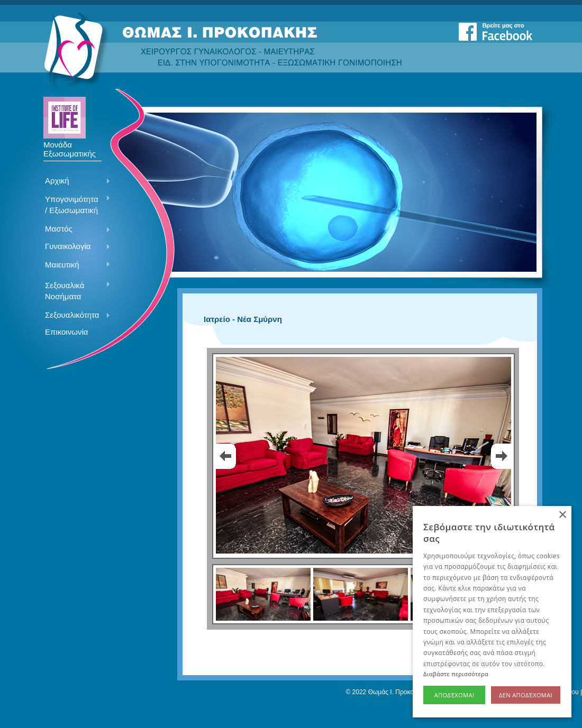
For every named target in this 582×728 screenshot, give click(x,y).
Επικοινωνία (66, 332)
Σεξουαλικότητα (74, 316)
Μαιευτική (74, 265)
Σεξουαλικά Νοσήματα (74, 291)
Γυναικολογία (74, 247)
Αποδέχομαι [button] (454, 695)
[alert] (492, 612)
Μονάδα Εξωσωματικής (70, 145)
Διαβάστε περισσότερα (456, 674)
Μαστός (74, 229)
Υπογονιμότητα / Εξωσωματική (74, 205)
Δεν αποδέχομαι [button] (526, 695)
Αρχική (74, 181)
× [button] (562, 515)
